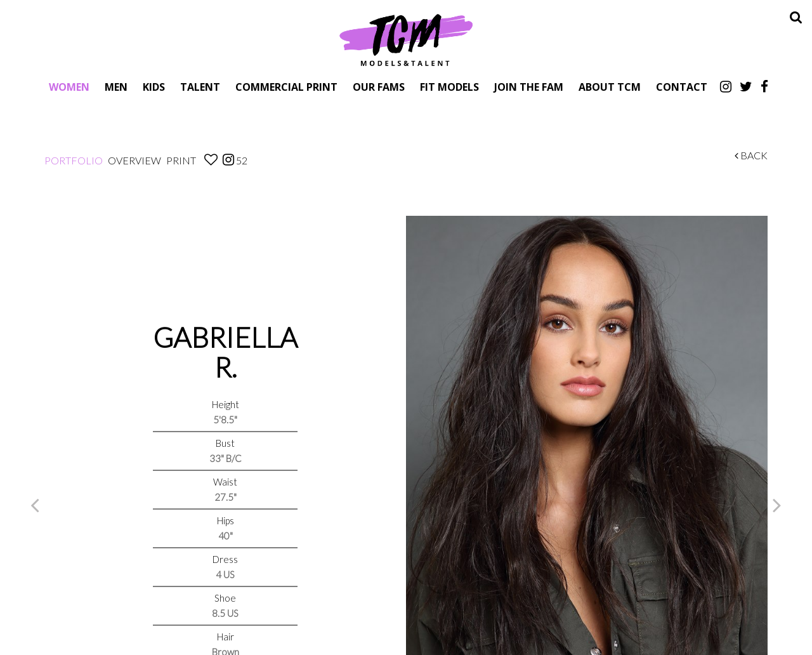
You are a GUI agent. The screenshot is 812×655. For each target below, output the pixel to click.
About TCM (610, 87)
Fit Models (449, 87)
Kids (154, 87)
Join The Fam (529, 87)
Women (69, 87)
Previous (35, 505)
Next (777, 505)
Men (116, 87)
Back (751, 155)
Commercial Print (286, 87)
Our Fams (379, 87)
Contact (682, 87)
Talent (200, 87)
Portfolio (74, 160)
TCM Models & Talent (406, 39)
